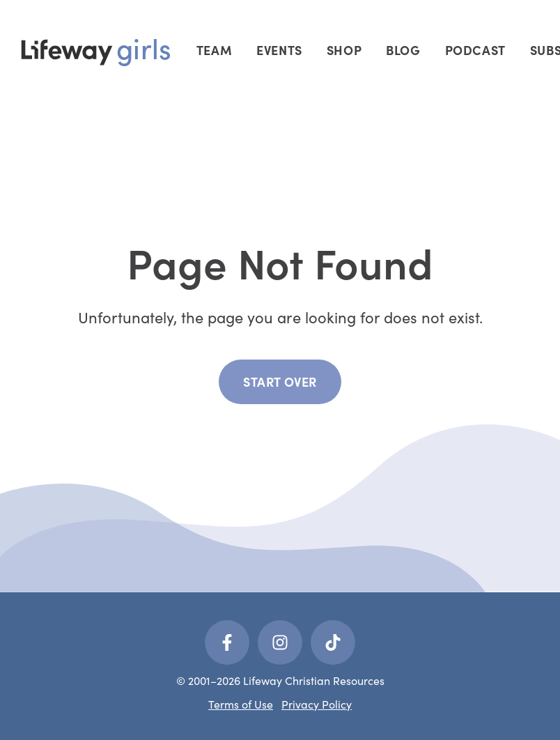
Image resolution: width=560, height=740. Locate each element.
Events (279, 50)
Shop (344, 50)
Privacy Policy (317, 704)
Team (214, 50)
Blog (403, 50)
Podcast (475, 50)
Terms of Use (241, 704)
